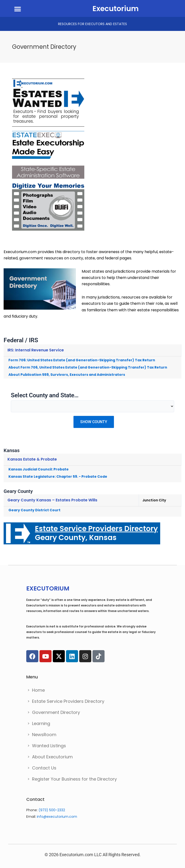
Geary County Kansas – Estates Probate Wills (52, 500)
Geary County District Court (34, 510)
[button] (17, 9)
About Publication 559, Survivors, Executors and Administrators (67, 375)
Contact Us (44, 768)
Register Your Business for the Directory (74, 779)
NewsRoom (44, 735)
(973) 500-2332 (52, 810)
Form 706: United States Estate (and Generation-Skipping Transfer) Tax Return (82, 360)
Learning (41, 723)
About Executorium (52, 757)
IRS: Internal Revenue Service (36, 350)
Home (38, 690)
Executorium (116, 9)
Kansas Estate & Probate (32, 459)
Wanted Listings (49, 746)
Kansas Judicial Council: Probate (39, 469)
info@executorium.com (57, 817)
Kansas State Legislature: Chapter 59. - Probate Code (58, 477)
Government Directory (56, 712)
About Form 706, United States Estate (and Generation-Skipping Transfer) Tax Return (88, 367)
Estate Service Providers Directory (68, 701)
